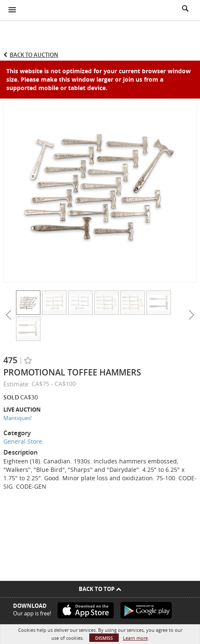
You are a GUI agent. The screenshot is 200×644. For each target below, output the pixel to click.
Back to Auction (34, 55)
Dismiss (104, 638)
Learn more (135, 638)
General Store (23, 441)
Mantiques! (17, 418)
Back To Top (100, 589)
